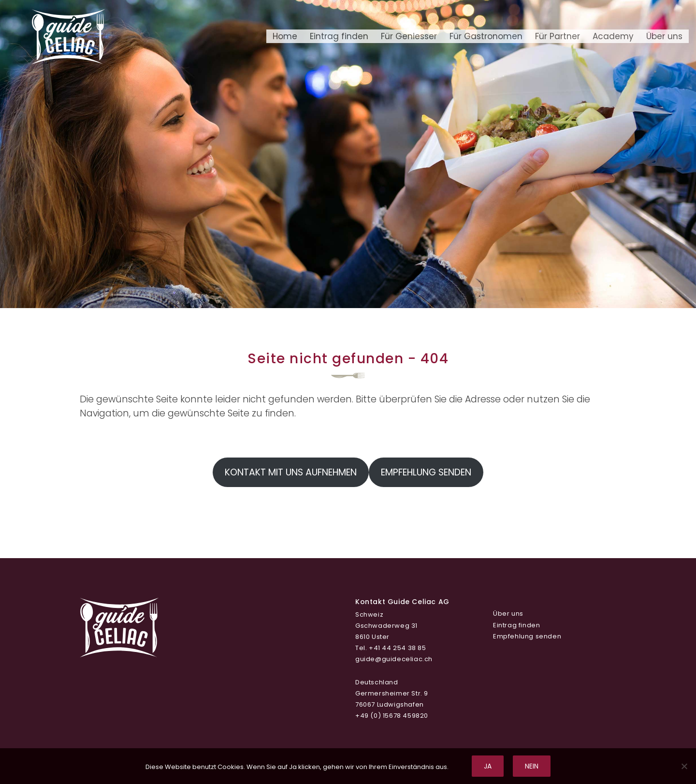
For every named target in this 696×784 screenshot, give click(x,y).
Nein (532, 766)
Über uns (664, 36)
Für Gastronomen (486, 36)
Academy (613, 36)
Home (285, 36)
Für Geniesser (409, 36)
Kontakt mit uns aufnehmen (291, 472)
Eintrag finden (339, 36)
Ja (488, 766)
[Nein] (684, 766)
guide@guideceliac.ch (394, 659)
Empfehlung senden (426, 472)
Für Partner (558, 36)
